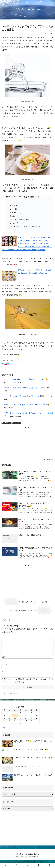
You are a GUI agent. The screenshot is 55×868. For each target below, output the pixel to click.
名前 (4, 660)
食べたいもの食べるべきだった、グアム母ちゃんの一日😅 (27, 405)
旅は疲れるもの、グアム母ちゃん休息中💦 (21, 388)
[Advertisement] (27, 442)
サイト (4, 675)
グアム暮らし (6, 423)
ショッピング (16, 423)
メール (5, 667)
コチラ (24, 41)
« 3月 (4, 731)
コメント (6, 635)
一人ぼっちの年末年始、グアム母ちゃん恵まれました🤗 (26, 379)
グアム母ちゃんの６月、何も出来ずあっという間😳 (24, 396)
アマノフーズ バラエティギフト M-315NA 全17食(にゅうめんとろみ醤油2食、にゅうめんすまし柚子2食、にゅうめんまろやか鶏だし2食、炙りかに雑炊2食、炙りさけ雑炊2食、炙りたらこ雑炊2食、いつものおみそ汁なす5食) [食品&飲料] (27, 244)
